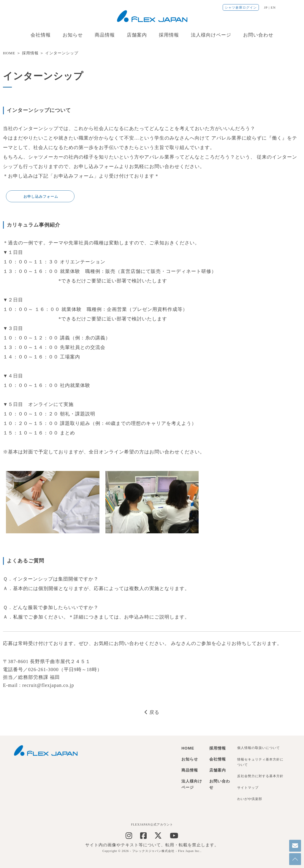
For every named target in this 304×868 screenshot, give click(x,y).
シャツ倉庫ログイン (241, 7)
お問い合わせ (258, 35)
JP (266, 7)
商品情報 (105, 35)
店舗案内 (137, 35)
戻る (152, 712)
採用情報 (169, 35)
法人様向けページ (211, 35)
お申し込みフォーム (40, 197)
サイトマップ (248, 788)
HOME (9, 53)
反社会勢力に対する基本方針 (260, 776)
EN (273, 7)
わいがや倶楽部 (250, 799)
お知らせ (73, 35)
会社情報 (41, 35)
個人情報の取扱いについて (259, 748)
